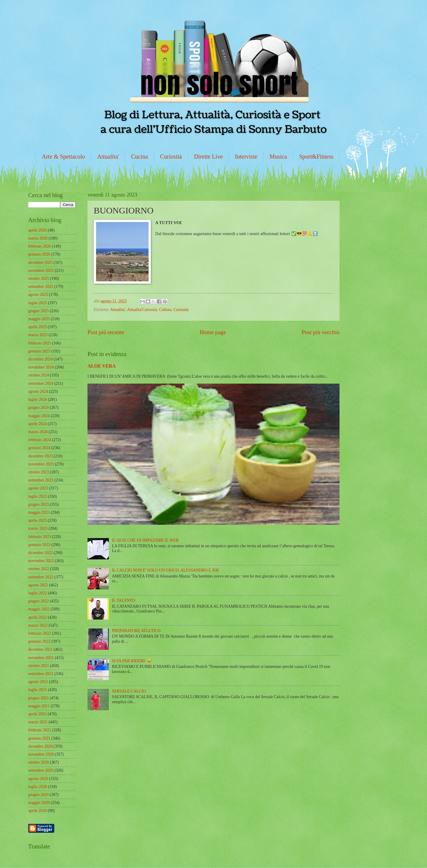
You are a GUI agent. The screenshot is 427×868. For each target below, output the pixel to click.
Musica (278, 157)
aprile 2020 (37, 811)
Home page (213, 332)
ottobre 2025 (39, 279)
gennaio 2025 (39, 351)
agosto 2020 (38, 779)
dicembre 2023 (40, 456)
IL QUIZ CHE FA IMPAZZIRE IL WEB (145, 540)
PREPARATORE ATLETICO (136, 631)
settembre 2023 (41, 480)
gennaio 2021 (39, 738)
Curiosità (171, 157)
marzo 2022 (38, 625)
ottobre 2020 (39, 762)
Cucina (140, 157)
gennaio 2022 (39, 641)
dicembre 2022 (40, 553)
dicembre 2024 (40, 359)
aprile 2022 (37, 617)
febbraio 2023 (40, 537)
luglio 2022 (38, 593)
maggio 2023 (39, 512)
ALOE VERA (102, 366)
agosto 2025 (38, 295)
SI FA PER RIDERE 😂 (132, 661)
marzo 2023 (38, 528)
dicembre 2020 (40, 746)
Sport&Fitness (316, 157)
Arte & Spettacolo (63, 157)
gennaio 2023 (39, 545)
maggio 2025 (39, 319)
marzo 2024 (38, 432)
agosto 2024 (38, 391)
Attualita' (108, 157)
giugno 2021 (38, 698)
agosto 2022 (38, 585)
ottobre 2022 (39, 569)
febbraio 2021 (40, 730)
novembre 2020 (41, 754)
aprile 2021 (37, 714)
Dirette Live (208, 157)
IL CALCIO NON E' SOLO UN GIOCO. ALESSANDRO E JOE (166, 570)
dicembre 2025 (40, 263)
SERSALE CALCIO (129, 691)
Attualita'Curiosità (142, 310)
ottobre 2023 (39, 472)
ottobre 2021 (39, 666)
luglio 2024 (38, 399)
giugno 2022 (38, 601)
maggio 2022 (39, 609)
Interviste (246, 157)
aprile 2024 (37, 424)
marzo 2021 (38, 722)
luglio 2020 (38, 787)
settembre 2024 (41, 383)
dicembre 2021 (40, 649)
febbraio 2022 (40, 633)
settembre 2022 (41, 577)
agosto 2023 (38, 488)
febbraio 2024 (40, 440)
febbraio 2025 (40, 343)
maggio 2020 (39, 803)
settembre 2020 (41, 770)
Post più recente (106, 332)
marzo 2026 (38, 238)
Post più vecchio (321, 332)
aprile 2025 (37, 327)
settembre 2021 (41, 674)
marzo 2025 (38, 335)
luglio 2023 (38, 496)
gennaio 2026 (39, 254)
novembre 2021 (41, 658)
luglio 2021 (38, 690)
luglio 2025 (38, 303)
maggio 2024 (39, 416)
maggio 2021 (39, 706)
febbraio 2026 (40, 246)
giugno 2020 (38, 795)
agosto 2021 (38, 682)
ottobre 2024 (39, 375)
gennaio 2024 (39, 448)
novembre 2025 (41, 271)
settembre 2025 (41, 287)
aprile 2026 (37, 230)
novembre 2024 (41, 367)
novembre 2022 (41, 561)
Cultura (165, 310)
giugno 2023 (38, 504)
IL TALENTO (124, 600)
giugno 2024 (38, 407)
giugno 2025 (38, 311)
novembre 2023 (41, 464)
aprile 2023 (37, 520)
